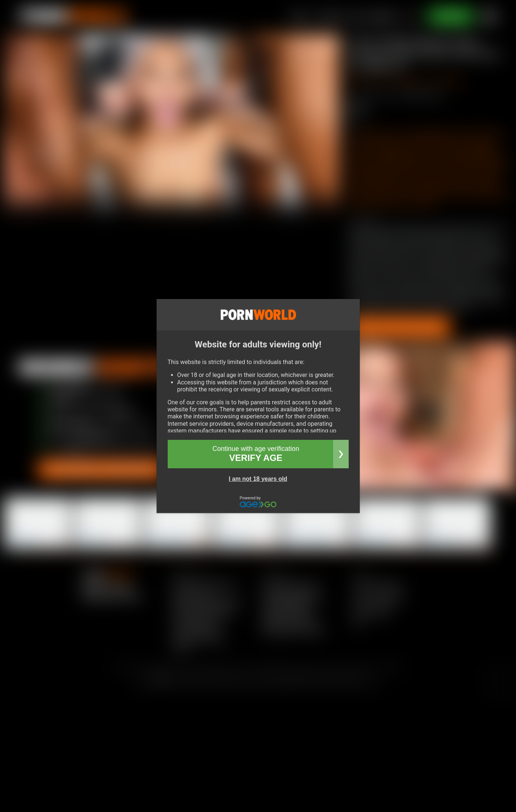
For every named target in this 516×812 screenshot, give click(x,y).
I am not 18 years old (258, 479)
